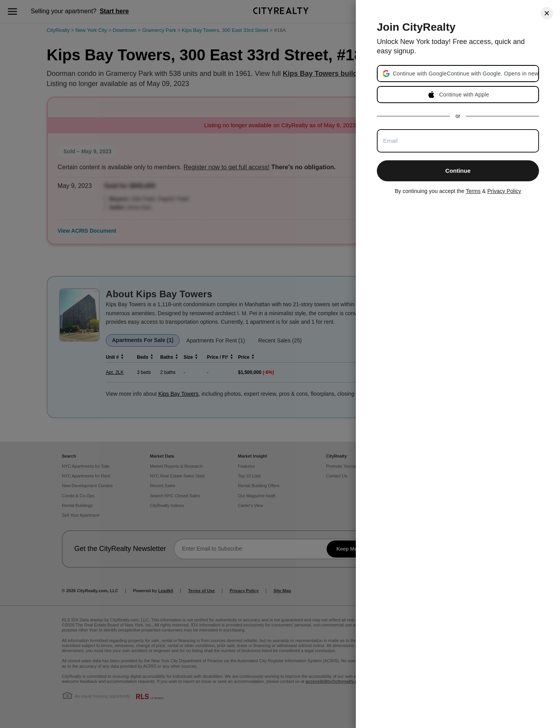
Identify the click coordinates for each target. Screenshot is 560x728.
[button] (465, 74)
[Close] (547, 13)
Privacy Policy (504, 191)
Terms (473, 191)
